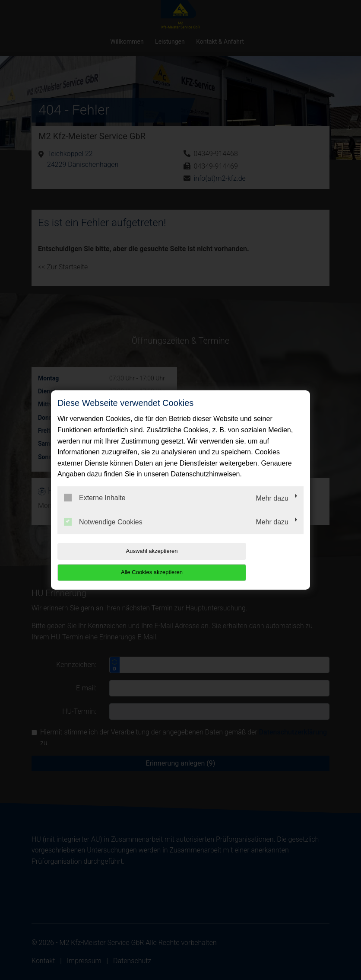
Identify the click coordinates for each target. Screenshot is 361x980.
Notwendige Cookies (103, 532)
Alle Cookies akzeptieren (248, 561)
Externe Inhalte (95, 508)
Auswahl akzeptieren (113, 561)
